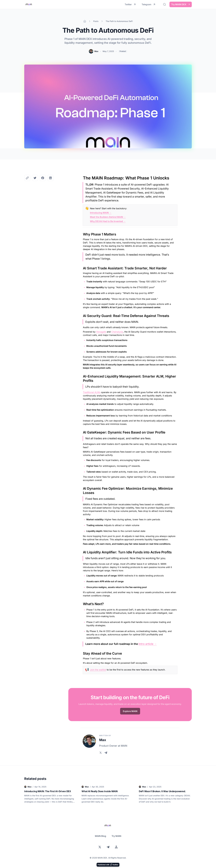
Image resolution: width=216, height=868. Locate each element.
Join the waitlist (98, 670)
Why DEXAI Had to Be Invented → (108, 221)
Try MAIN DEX (181, 4)
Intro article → (148, 644)
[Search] (164, 4)
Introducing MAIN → (101, 213)
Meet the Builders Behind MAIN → (108, 217)
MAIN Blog (100, 836)
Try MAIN (116, 836)
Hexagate (101, 332)
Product (123, 51)
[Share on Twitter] (35, 178)
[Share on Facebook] (43, 178)
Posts (96, 21)
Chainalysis (117, 332)
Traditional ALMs (92, 392)
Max (96, 51)
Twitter (130, 4)
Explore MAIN (130, 711)
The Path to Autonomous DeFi (119, 21)
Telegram (149, 4)
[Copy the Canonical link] (27, 178)
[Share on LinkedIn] (50, 178)
